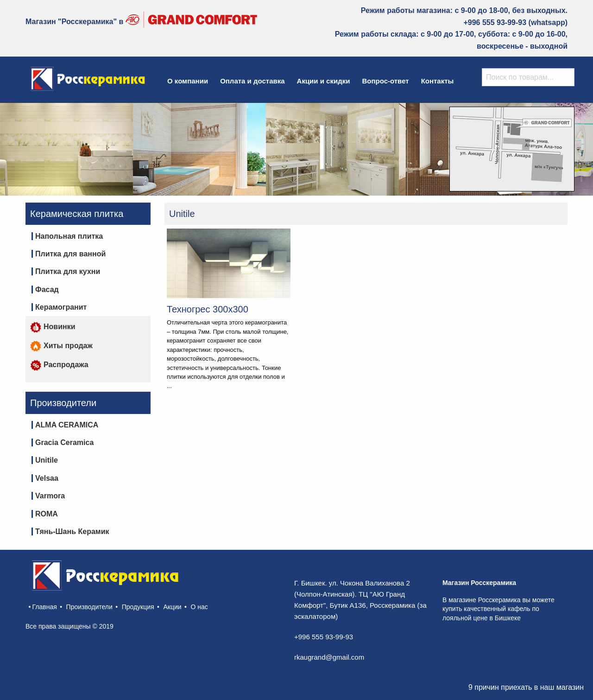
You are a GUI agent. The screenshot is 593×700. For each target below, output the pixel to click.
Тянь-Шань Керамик (72, 531)
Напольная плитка (69, 236)
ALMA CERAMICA (67, 425)
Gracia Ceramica (64, 442)
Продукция (138, 607)
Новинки (53, 327)
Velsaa (47, 478)
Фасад (47, 290)
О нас (199, 607)
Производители (89, 607)
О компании (188, 81)
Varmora (50, 496)
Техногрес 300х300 (208, 309)
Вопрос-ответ (385, 81)
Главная (44, 607)
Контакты (438, 81)
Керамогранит (61, 307)
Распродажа (59, 365)
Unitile (47, 460)
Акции (173, 607)
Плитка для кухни (68, 271)
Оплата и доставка (252, 81)
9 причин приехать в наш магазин (526, 687)
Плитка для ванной (70, 254)
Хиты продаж (61, 346)
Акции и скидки (324, 81)
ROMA (47, 514)
